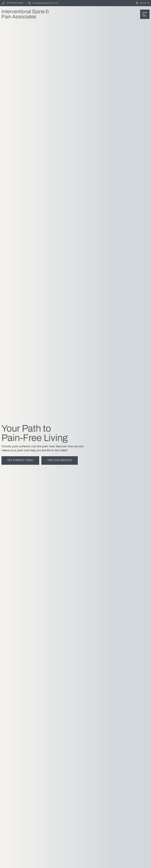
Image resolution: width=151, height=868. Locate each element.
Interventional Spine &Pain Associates (25, 14)
